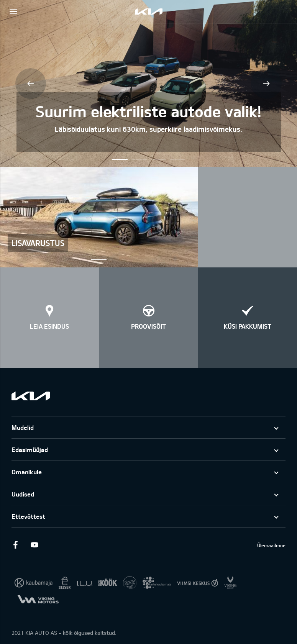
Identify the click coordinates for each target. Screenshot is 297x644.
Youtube (34, 545)
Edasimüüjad (30, 450)
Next (266, 84)
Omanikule (27, 472)
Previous (31, 84)
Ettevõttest (28, 516)
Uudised (23, 494)
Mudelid (23, 427)
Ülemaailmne (271, 545)
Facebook (15, 545)
